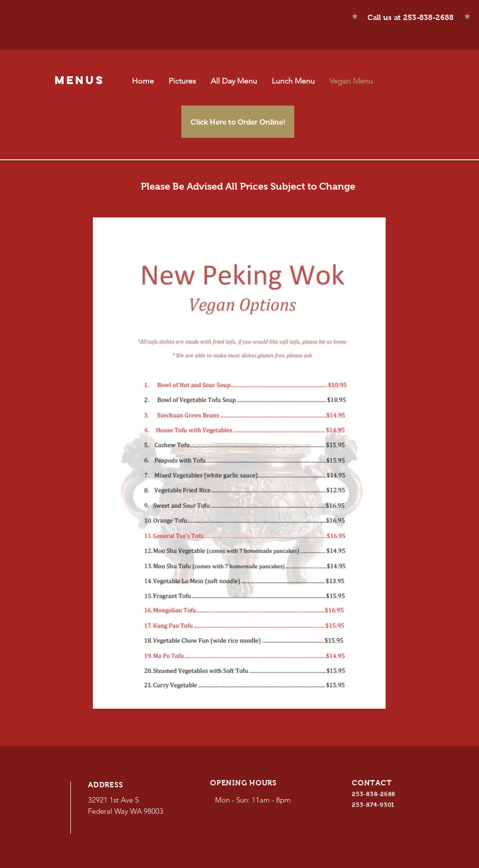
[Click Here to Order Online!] (238, 122)
